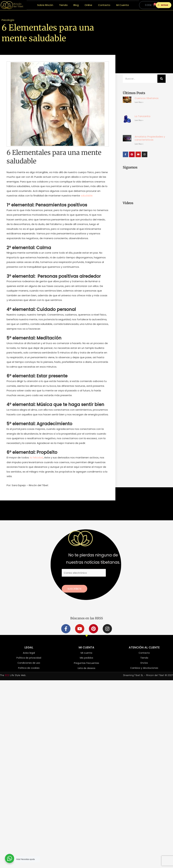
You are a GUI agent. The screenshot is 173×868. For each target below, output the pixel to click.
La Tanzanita (142, 116)
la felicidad (36, 457)
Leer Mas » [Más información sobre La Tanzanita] (139, 120)
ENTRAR (163, 5)
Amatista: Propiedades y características (150, 138)
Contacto (104, 5)
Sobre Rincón (45, 5)
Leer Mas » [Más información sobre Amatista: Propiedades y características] (139, 144)
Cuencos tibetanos (147, 98)
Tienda (63, 5)
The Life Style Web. (13, 675)
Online (88, 5)
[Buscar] (161, 79)
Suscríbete (74, 589)
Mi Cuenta (122, 5)
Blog (76, 5)
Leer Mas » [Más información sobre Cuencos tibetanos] (139, 102)
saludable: (87, 196)
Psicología (8, 20)
